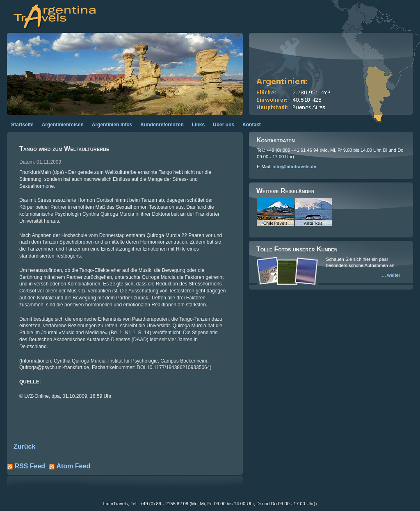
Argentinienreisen (63, 125)
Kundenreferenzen (162, 125)
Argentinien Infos (112, 125)
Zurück (24, 446)
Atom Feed (73, 466)
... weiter (391, 275)
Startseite (22, 125)
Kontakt (252, 125)
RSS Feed (30, 466)
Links (198, 125)
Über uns (224, 125)
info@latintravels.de (294, 167)
